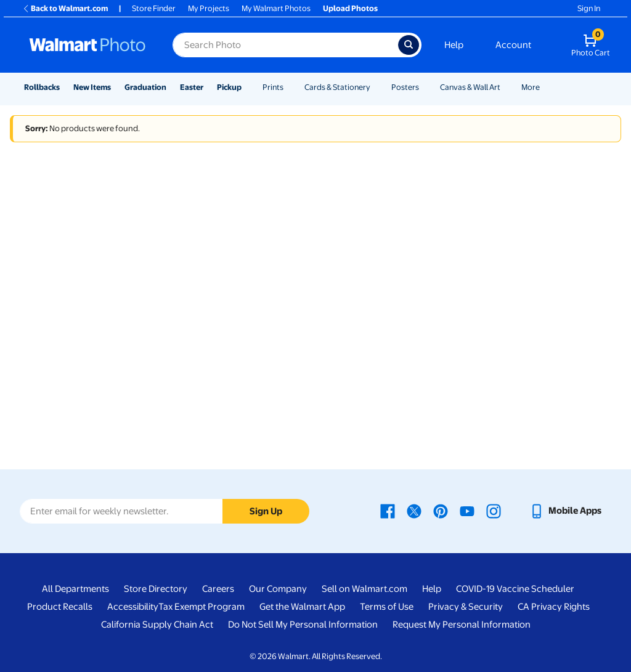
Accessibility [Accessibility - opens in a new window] (133, 607)
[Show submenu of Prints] (289, 87)
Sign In (589, 8)
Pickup (229, 87)
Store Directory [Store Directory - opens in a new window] (156, 589)
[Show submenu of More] (545, 87)
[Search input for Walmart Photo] (285, 45)
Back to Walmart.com (65, 8)
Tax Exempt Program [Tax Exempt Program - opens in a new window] (202, 607)
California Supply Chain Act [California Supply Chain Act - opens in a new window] (157, 625)
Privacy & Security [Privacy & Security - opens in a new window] (466, 607)
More (531, 87)
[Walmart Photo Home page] (88, 45)
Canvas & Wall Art (470, 87)
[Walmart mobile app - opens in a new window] (565, 511)
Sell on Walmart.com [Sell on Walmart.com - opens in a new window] (364, 589)
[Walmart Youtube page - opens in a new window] (467, 511)
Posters (405, 87)
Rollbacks (42, 87)
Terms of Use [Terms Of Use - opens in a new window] (387, 607)
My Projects (209, 8)
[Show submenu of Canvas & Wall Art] (506, 87)
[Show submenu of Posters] (425, 87)
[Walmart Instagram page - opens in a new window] (494, 511)
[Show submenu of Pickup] (247, 87)
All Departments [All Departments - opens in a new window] (75, 589)
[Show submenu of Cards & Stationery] (376, 87)
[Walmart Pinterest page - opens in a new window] (441, 511)
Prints (273, 87)
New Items (92, 87)
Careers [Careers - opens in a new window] (218, 589)
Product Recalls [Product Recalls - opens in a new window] (60, 607)
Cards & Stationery (337, 87)
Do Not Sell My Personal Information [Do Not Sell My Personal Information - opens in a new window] (303, 625)
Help (454, 45)
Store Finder (154, 8)
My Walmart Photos (276, 8)
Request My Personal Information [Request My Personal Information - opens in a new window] (462, 625)
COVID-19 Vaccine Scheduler (515, 589)
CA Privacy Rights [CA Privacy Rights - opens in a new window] (554, 607)
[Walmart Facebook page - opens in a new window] (388, 511)
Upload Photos (350, 8)
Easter (192, 87)
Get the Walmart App (302, 607)
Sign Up (266, 511)
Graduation (145, 87)
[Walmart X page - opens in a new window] (414, 511)
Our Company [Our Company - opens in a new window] (278, 589)
